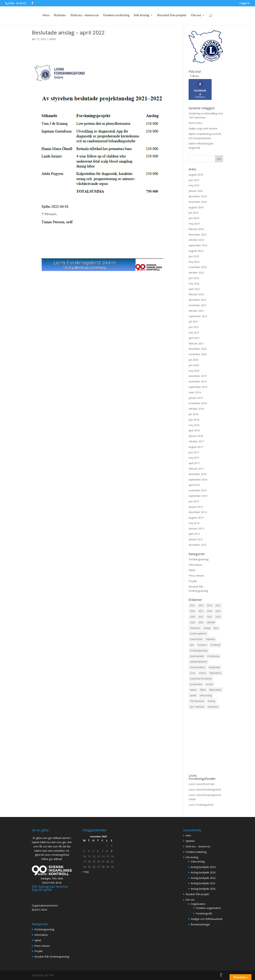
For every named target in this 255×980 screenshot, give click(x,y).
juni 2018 (194, 420)
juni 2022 (194, 278)
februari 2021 (196, 343)
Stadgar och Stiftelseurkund (206, 919)
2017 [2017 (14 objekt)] (201, 611)
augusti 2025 (196, 175)
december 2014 (198, 512)
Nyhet (53, 39)
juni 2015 (194, 501)
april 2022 (194, 289)
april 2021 (194, 338)
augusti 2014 (196, 518)
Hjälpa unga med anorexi (203, 128)
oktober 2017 (196, 441)
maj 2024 (194, 224)
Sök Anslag (142, 16)
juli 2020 (193, 360)
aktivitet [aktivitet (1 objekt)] (211, 622)
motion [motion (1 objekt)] (202, 673)
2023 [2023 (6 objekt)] (218, 617)
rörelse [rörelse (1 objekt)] (209, 684)
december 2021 (198, 300)
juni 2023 (194, 256)
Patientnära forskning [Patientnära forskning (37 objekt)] (201, 679)
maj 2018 (194, 425)
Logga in (245, 3)
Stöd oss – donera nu (85, 16)
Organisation (198, 904)
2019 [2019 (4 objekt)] (218, 611)
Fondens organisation (208, 908)
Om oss (196, 16)
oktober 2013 (196, 529)
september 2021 (198, 316)
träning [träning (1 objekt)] (211, 701)
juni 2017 (194, 452)
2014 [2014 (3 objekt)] (209, 605)
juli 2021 (193, 322)
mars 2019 (195, 392)
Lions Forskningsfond (201, 805)
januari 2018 (196, 436)
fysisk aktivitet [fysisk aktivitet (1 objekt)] (197, 656)
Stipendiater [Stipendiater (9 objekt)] (215, 690)
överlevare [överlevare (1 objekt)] (213, 707)
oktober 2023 (196, 240)
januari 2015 (196, 507)
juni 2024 (194, 218)
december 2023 (198, 235)
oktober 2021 (196, 311)
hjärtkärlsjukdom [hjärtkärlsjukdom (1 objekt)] (199, 662)
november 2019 (198, 381)
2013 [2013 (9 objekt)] (201, 605)
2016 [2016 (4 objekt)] (192, 611)
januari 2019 (196, 398)
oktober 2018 (196, 409)
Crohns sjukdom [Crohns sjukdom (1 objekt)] (198, 634)
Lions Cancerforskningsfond (205, 789)
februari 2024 (196, 229)
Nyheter (60, 16)
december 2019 (198, 376)
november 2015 (198, 490)
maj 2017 (194, 458)
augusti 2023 (196, 251)
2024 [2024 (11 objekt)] (192, 622)
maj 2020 (194, 371)
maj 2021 (194, 332)
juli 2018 (193, 414)
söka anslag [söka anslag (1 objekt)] (206, 695)
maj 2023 (194, 262)
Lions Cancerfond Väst (202, 784)
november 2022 (198, 267)
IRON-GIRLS (196, 123)
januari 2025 (196, 191)
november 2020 (198, 354)
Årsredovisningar (200, 924)
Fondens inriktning (116, 16)
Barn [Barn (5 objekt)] (216, 628)
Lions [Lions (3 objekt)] (193, 673)
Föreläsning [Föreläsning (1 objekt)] (213, 656)
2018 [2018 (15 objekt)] (209, 611)
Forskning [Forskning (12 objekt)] (215, 645)
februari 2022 (196, 294)
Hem (46, 16)
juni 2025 (194, 180)
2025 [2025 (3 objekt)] (201, 622)
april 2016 (194, 485)
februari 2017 (196, 469)
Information (195, 565)
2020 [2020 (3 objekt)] (192, 617)
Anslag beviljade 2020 (203, 889)
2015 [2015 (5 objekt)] (218, 605)
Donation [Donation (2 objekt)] (202, 645)
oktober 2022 (196, 273)
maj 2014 (194, 523)
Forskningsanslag (199, 559)
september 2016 (198, 480)
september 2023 (198, 245)
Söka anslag (198, 861)
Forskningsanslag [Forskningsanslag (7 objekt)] (199, 651)
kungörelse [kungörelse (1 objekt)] (214, 667)
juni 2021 (194, 327)
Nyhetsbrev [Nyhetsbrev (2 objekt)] (215, 673)
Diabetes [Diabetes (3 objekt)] (210, 639)
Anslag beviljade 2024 (203, 867)
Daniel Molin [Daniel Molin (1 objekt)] (196, 639)
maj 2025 (194, 185)
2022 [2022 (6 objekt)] (209, 617)
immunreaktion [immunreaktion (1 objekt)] (198, 667)
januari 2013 (196, 539)
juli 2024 (193, 213)
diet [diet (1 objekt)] (192, 645)
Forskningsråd (204, 913)
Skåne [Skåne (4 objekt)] (203, 690)
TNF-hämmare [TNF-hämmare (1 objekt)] (197, 701)
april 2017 (194, 463)
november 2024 (198, 202)
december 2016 (198, 474)
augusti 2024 (196, 207)
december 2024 (198, 196)
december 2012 (198, 545)
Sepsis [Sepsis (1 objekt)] (193, 690)
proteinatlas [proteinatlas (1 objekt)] (196, 684)
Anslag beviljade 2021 (203, 883)
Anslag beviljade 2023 (203, 872)
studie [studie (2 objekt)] (193, 695)
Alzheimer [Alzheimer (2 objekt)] (195, 628)
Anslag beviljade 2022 (203, 878)
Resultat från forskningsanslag (52, 957)
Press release (196, 576)
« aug (85, 872)
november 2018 (198, 403)
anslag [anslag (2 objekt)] (207, 628)
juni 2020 (194, 365)
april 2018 (194, 430)
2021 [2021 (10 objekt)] (201, 617)
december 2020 (198, 349)
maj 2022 (194, 283)
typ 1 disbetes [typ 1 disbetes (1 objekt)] (197, 707)
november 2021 (198, 305)
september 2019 (198, 387)
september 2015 (198, 496)
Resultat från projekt (172, 16)
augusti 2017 (196, 447)
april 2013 (194, 534)
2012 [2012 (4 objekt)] (192, 605)
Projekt (193, 581)
